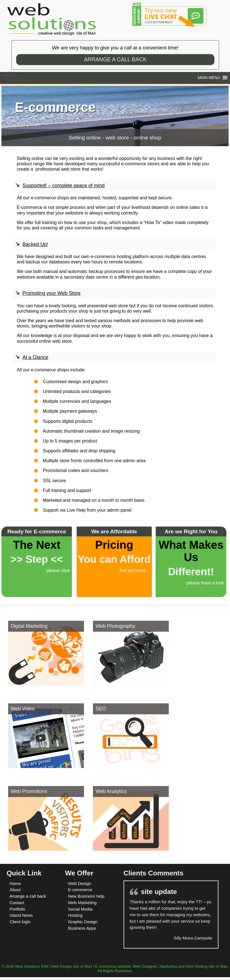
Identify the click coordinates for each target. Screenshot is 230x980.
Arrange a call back (28, 896)
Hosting (75, 915)
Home (15, 883)
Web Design (79, 883)
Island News (21, 915)
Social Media (80, 909)
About (15, 890)
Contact (17, 903)
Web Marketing (82, 903)
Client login (20, 922)
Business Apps (82, 928)
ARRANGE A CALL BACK (115, 59)
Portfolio (17, 909)
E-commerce (80, 890)
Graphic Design (83, 922)
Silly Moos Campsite (193, 938)
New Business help (86, 896)
